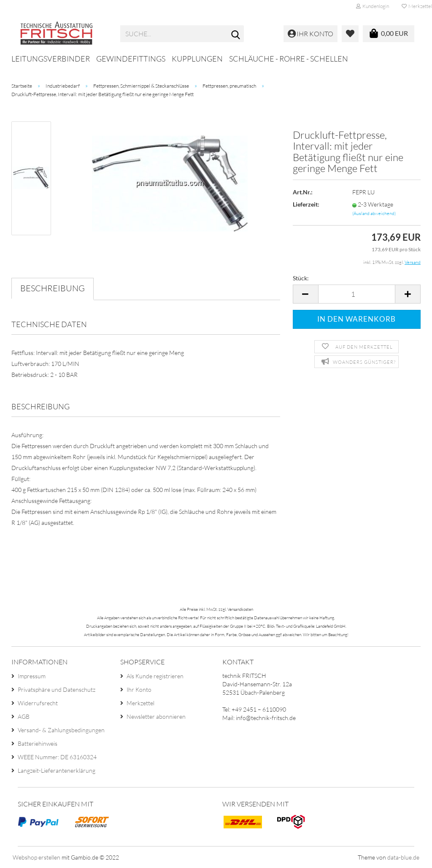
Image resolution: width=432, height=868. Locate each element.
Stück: (301, 278)
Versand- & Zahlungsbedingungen (61, 730)
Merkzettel (140, 703)
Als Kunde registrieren (155, 676)
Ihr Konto (139, 689)
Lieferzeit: (306, 204)
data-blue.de (403, 857)
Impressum (32, 676)
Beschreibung (53, 288)
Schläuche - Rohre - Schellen (289, 59)
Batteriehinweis (38, 743)
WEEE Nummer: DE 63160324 (57, 757)
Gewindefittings (131, 59)
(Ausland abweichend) (374, 213)
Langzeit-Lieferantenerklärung (57, 770)
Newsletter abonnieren (156, 716)
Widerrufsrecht (38, 703)
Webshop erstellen (36, 857)
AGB (24, 716)
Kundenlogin (373, 6)
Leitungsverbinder (51, 59)
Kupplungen (197, 59)
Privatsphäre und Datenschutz (57, 689)
